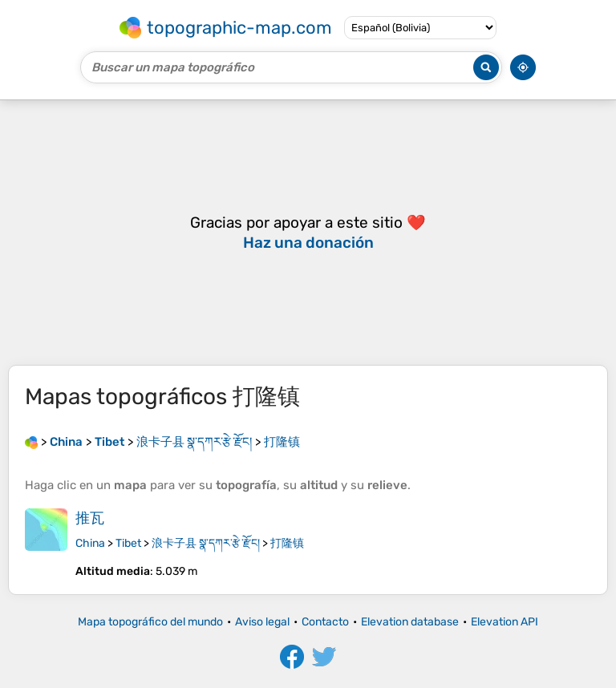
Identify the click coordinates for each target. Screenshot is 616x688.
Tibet (128, 543)
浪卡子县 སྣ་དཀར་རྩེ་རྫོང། (206, 543)
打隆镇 (287, 543)
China (90, 543)
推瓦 (90, 518)
